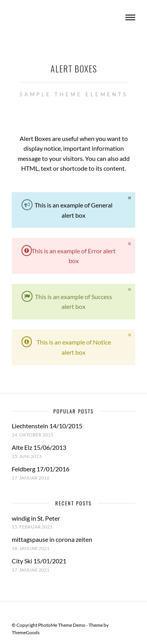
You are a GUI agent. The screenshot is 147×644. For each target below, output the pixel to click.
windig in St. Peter (36, 518)
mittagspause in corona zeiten (52, 539)
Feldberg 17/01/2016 (41, 469)
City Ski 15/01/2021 (39, 561)
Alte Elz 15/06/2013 (39, 447)
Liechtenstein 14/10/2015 (47, 426)
